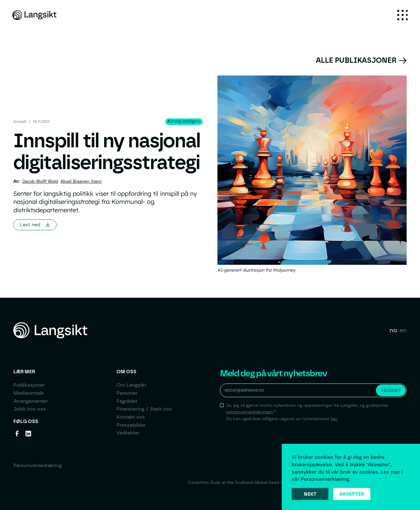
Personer (127, 393)
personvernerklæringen (250, 412)
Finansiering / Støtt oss (144, 409)
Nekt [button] (310, 494)
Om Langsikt (131, 385)
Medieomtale (29, 393)
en (403, 330)
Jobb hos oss (30, 409)
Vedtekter (128, 433)
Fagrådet (127, 401)
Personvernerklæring (38, 465)
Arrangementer (31, 401)
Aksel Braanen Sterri (81, 181)
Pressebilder (131, 425)
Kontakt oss (131, 417)
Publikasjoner (29, 385)
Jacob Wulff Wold (40, 181)
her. (334, 419)
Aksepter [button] (352, 494)
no (393, 330)
